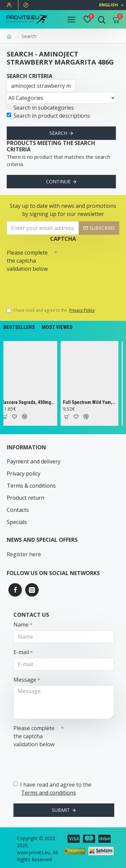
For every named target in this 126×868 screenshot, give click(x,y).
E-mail (21, 652)
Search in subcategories (40, 108)
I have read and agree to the (51, 310)
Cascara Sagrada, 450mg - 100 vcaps (29, 402)
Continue (58, 181)
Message (25, 680)
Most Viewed (57, 327)
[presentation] (54, 287)
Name (21, 625)
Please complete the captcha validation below (27, 261)
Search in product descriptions (48, 116)
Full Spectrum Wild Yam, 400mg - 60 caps (91, 402)
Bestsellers (19, 327)
